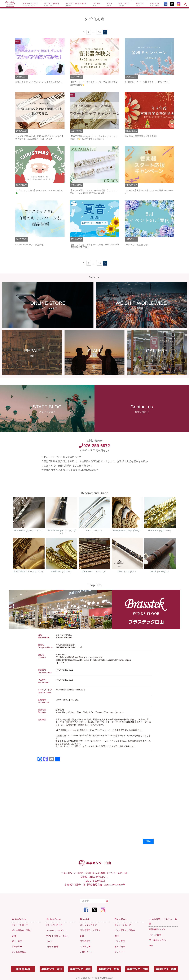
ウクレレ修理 (52, 947)
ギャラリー (17, 947)
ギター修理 (17, 941)
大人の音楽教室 (19, 952)
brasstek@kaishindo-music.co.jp (70, 690)
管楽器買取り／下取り (91, 930)
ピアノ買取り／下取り (125, 930)
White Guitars (19, 919)
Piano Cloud (121, 919)
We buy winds (52, 4)
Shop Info (124, 4)
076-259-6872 (94, 446)
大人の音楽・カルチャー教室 (163, 921)
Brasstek (85, 919)
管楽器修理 (85, 941)
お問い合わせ (86, 952)
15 (99, 32)
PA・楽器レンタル (157, 940)
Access (140, 4)
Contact (155, 4)
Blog (109, 4)
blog (151, 945)
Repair (97, 4)
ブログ (49, 941)
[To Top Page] (10, 4)
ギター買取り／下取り (22, 930)
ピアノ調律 (120, 947)
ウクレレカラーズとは (56, 930)
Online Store (31, 4)
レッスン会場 (155, 935)
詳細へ (148, 841)
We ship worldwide (76, 4)
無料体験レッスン (157, 929)
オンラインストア (20, 925)
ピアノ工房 (120, 941)
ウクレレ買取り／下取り (57, 936)
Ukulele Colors (54, 919)
